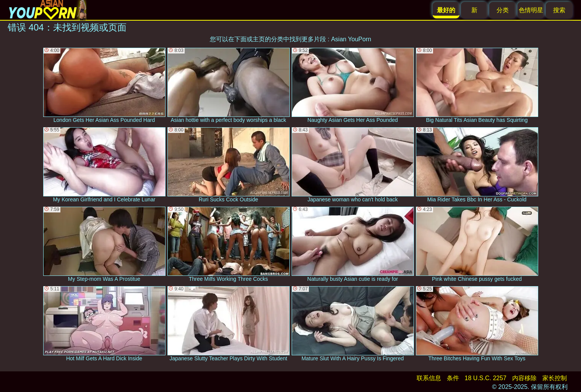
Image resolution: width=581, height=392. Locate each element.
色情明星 (531, 10)
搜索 (559, 10)
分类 (503, 10)
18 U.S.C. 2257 (486, 378)
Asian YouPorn (351, 39)
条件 (453, 378)
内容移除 (524, 378)
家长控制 (555, 378)
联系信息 (429, 378)
